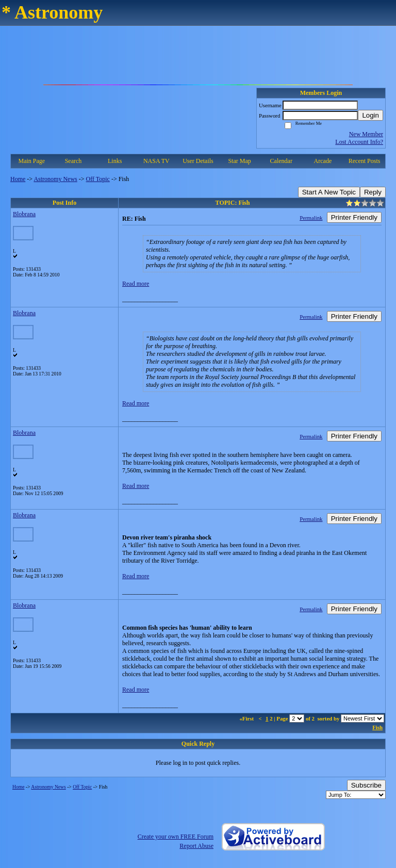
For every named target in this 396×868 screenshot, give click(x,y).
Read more (136, 284)
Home (18, 179)
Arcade (323, 161)
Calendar (281, 161)
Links (115, 161)
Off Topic (98, 179)
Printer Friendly (354, 217)
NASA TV (156, 161)
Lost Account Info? (359, 142)
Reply (373, 192)
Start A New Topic (329, 192)
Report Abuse (196, 846)
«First (247, 718)
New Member (366, 134)
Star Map (239, 161)
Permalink (311, 218)
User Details (198, 161)
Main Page (32, 161)
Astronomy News (55, 179)
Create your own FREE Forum (176, 837)
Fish (377, 727)
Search (73, 161)
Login (370, 115)
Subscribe (366, 785)
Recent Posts (365, 161)
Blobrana (24, 214)
